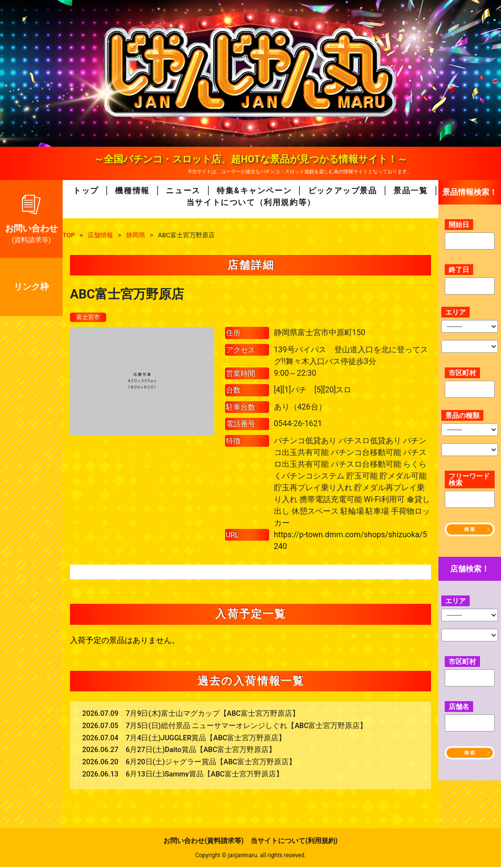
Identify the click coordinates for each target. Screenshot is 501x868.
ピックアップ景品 (343, 191)
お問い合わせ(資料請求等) (204, 842)
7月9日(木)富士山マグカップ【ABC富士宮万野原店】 (213, 715)
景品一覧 (410, 191)
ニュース (183, 191)
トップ (86, 191)
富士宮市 (90, 318)
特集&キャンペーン (254, 191)
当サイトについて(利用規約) (294, 842)
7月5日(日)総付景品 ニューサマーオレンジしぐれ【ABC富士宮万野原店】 (246, 727)
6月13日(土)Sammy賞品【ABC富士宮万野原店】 (205, 775)
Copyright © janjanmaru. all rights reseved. (250, 856)
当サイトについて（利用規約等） (251, 202)
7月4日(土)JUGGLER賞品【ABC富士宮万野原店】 (206, 739)
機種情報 (132, 191)
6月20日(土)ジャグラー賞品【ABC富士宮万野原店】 (211, 763)
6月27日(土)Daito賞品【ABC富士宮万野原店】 (201, 751)
